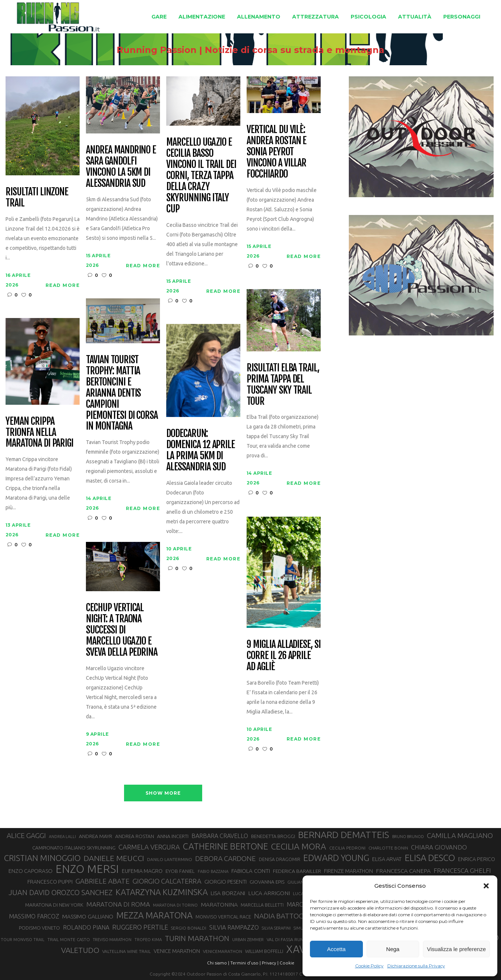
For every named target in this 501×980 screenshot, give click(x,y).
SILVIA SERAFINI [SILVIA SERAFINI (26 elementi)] (276, 928)
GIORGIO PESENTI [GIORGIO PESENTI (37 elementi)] (226, 882)
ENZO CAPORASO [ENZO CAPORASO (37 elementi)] (31, 871)
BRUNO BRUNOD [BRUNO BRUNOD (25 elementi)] (408, 837)
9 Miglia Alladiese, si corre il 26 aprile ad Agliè (284, 656)
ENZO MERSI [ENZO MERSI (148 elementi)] (87, 869)
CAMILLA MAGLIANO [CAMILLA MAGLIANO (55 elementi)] (460, 835)
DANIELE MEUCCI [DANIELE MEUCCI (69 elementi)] (114, 858)
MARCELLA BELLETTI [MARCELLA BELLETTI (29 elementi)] (262, 905)
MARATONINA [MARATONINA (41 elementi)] (219, 904)
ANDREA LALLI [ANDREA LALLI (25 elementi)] (62, 837)
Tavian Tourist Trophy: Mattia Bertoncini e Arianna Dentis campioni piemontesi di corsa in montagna (122, 393)
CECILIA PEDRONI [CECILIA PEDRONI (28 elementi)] (347, 848)
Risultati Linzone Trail (37, 198)
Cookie (287, 963)
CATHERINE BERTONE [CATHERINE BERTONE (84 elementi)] (226, 846)
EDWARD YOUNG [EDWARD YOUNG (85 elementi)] (336, 858)
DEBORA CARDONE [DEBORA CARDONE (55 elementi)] (226, 858)
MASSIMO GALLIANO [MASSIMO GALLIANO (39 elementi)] (88, 916)
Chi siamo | (218, 963)
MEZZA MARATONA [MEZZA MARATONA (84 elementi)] (154, 915)
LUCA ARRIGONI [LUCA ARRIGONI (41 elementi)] (269, 893)
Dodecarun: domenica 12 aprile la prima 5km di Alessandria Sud (201, 450)
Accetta (336, 949)
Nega (393, 949)
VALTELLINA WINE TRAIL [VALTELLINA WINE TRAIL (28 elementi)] (126, 951)
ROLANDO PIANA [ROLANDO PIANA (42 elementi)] (86, 927)
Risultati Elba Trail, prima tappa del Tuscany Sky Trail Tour (283, 385)
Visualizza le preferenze (456, 949)
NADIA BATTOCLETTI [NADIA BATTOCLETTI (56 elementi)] (288, 916)
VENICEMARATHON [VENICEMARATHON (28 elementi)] (223, 951)
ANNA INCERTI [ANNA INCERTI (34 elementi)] (173, 836)
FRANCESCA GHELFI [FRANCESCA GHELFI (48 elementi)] (462, 870)
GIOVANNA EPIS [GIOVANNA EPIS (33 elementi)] (267, 882)
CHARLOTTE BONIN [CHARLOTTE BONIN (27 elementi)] (388, 848)
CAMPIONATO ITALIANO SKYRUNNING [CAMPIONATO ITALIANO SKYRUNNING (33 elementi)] (74, 848)
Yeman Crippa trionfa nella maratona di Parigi (39, 433)
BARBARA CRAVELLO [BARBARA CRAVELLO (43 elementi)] (220, 836)
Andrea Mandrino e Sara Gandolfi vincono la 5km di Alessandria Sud (121, 167)
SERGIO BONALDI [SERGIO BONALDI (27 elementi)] (189, 928)
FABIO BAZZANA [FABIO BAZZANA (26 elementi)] (213, 871)
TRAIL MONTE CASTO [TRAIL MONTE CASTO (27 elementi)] (69, 939)
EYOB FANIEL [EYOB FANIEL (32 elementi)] (180, 871)
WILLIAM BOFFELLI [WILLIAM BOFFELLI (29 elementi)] (264, 951)
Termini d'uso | (246, 963)
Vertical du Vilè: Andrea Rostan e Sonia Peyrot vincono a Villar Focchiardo (276, 152)
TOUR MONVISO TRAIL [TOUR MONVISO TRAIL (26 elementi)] (23, 940)
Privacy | (270, 963)
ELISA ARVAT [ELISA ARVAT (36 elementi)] (387, 859)
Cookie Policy (369, 966)
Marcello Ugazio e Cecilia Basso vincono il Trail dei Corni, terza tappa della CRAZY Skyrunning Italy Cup (201, 176)
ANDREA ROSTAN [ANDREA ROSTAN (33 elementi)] (135, 836)
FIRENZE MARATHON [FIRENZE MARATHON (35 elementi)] (348, 871)
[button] (486, 886)
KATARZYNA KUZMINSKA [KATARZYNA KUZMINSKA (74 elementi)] (162, 892)
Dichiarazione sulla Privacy (416, 966)
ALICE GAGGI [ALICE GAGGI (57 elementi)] (26, 835)
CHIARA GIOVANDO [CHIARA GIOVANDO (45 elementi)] (439, 847)
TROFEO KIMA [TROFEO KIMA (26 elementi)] (148, 940)
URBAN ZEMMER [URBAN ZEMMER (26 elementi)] (248, 940)
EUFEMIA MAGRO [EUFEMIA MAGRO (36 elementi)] (142, 871)
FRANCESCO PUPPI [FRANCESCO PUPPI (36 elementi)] (50, 882)
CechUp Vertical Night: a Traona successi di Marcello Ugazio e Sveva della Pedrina (122, 630)
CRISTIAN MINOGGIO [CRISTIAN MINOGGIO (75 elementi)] (42, 858)
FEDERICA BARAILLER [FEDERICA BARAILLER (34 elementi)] (297, 871)
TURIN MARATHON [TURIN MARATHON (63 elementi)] (197, 938)
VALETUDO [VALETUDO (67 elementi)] (80, 950)
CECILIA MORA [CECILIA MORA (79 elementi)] (299, 846)
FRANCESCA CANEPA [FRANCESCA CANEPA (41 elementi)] (403, 871)
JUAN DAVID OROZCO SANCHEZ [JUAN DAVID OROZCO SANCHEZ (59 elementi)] (61, 893)
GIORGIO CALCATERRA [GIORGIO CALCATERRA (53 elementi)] (167, 881)
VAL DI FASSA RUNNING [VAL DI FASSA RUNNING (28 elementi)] (290, 939)
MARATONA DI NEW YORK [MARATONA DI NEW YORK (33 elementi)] (54, 905)
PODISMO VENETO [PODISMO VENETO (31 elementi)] (39, 928)
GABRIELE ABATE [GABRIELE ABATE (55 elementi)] (103, 881)
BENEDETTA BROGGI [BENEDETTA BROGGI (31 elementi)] (273, 836)
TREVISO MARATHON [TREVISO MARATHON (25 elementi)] (112, 940)
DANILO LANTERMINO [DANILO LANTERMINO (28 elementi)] (170, 859)
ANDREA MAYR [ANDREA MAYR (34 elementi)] (96, 836)
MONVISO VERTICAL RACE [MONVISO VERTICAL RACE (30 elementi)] (223, 917)
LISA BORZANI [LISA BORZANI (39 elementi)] (228, 893)
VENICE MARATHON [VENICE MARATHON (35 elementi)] (177, 951)
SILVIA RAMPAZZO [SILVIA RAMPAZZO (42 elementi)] (234, 927)
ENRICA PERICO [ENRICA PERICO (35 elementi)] (477, 859)
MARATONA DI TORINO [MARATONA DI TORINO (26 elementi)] (175, 905)
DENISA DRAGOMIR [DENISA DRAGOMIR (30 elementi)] (280, 859)
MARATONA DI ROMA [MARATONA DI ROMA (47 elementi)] (118, 904)
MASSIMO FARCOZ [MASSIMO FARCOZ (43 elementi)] (34, 916)
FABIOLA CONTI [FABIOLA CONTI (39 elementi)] (251, 871)
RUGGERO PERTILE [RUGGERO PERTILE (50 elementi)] (140, 927)
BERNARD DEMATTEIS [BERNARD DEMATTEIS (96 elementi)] (344, 835)
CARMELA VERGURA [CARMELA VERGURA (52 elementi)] (149, 847)
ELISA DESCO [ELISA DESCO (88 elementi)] (430, 858)
